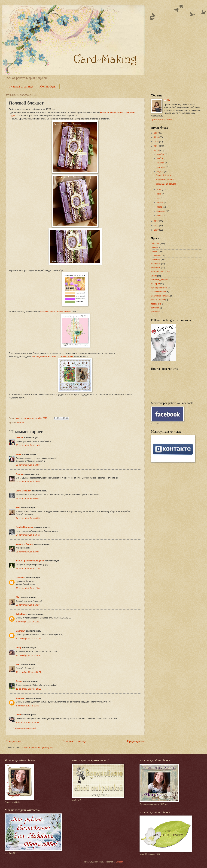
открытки (155, 244)
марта (160, 207)
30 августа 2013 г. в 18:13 (28, 605)
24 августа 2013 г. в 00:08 (28, 498)
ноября (160, 158)
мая (159, 198)
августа (160, 171)
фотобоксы (156, 312)
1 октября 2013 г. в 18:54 (27, 722)
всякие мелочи (158, 300)
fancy (19, 648)
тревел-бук (156, 304)
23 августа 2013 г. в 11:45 (28, 445)
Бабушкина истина (165, 179)
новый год (156, 260)
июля (159, 189)
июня (159, 194)
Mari (18, 508)
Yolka (19, 454)
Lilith (18, 715)
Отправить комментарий (24, 728)
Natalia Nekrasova (25, 527)
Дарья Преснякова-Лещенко (30, 561)
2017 (157, 133)
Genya (19, 681)
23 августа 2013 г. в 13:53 (28, 465)
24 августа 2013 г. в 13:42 (28, 535)
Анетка (19, 474)
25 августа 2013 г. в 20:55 (28, 552)
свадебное (156, 256)
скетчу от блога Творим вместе (56, 312)
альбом (154, 248)
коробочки (156, 264)
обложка (155, 308)
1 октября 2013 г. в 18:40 (27, 706)
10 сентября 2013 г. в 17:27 (29, 638)
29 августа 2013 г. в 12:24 (28, 588)
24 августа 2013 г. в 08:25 (28, 518)
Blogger (119, 862)
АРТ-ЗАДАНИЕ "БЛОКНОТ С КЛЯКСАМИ (52, 356)
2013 (157, 150)
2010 (157, 230)
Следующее (14, 741)
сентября (161, 167)
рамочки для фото (160, 280)
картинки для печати (161, 272)
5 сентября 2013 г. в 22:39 (28, 622)
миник (154, 276)
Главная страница (21, 86)
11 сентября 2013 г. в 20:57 (29, 672)
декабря (161, 154)
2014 (157, 146)
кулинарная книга (159, 288)
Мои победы (48, 86)
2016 (157, 137)
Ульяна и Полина (25, 544)
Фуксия (20, 437)
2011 (157, 225)
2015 (157, 142)
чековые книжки (158, 292)
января (160, 216)
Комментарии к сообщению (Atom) (38, 748)
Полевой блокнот (164, 175)
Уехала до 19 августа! (166, 184)
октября (160, 163)
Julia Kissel (22, 614)
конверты (155, 284)
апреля (160, 202)
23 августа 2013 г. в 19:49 (28, 482)
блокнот (21, 422)
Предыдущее (136, 741)
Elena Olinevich (24, 491)
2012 (157, 221)
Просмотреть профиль (162, 120)
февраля (161, 211)
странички (156, 268)
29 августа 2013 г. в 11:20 (28, 568)
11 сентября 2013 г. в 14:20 (29, 655)
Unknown (21, 578)
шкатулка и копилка (160, 296)
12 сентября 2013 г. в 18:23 (29, 689)
